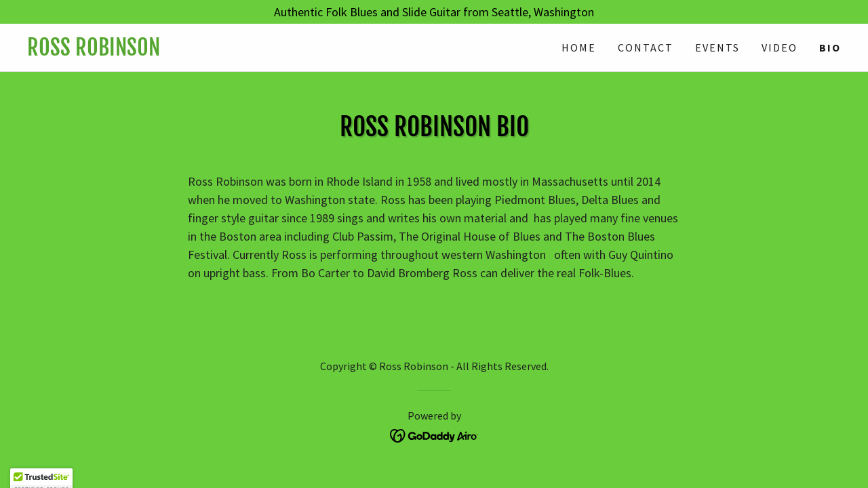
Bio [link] (830, 47)
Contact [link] (646, 47)
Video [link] (780, 47)
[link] (231, 51)
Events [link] (717, 47)
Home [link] (579, 47)
